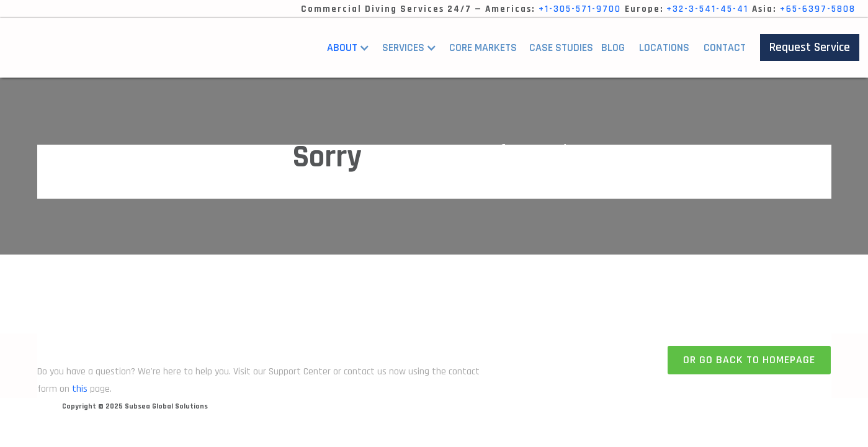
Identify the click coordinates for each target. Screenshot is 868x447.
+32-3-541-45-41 (707, 9)
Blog (613, 47)
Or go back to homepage (749, 360)
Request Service (810, 47)
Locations (664, 47)
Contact (725, 47)
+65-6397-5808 (818, 9)
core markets (483, 47)
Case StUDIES (561, 47)
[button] (351, 48)
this (80, 389)
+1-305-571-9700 (580, 9)
